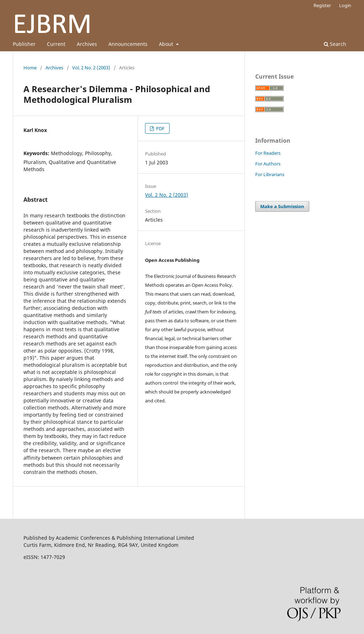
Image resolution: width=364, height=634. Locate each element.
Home (30, 68)
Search (335, 44)
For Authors (268, 164)
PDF (160, 128)
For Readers (268, 153)
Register (322, 5)
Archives (87, 44)
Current (56, 44)
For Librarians (270, 174)
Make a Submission (282, 206)
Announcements (128, 44)
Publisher (24, 44)
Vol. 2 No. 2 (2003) (91, 68)
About (167, 44)
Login (345, 5)
